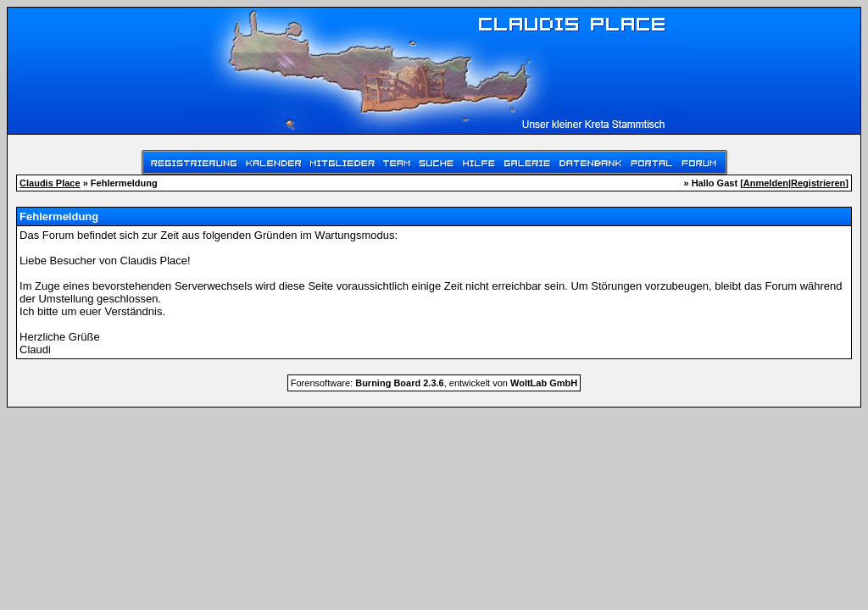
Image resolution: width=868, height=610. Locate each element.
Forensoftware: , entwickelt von (434, 383)
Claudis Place (50, 183)
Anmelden (766, 183)
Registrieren (818, 183)
